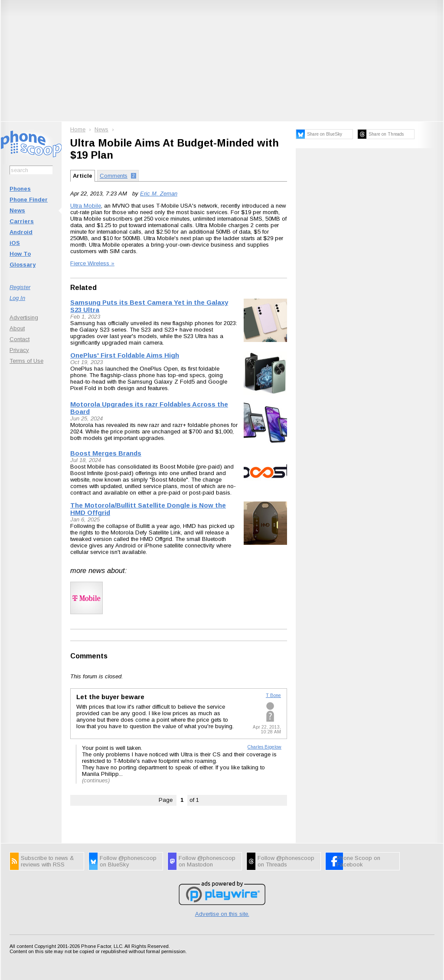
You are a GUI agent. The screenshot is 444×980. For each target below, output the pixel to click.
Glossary (23, 265)
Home (78, 129)
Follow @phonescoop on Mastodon (207, 861)
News (17, 210)
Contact (20, 339)
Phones (20, 189)
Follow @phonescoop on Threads (286, 861)
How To (20, 254)
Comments (89, 656)
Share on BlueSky (325, 134)
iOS (15, 243)
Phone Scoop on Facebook (358, 861)
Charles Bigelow (264, 747)
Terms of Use (26, 361)
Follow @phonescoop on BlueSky (128, 861)
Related (83, 288)
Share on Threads (386, 134)
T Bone (273, 695)
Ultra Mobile (86, 206)
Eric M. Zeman (159, 194)
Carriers (22, 221)
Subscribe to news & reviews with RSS (47, 861)
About (17, 328)
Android (21, 232)
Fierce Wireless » (92, 263)
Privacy (19, 350)
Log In (17, 298)
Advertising (24, 317)
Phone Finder (29, 200)
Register (20, 287)
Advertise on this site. (222, 914)
